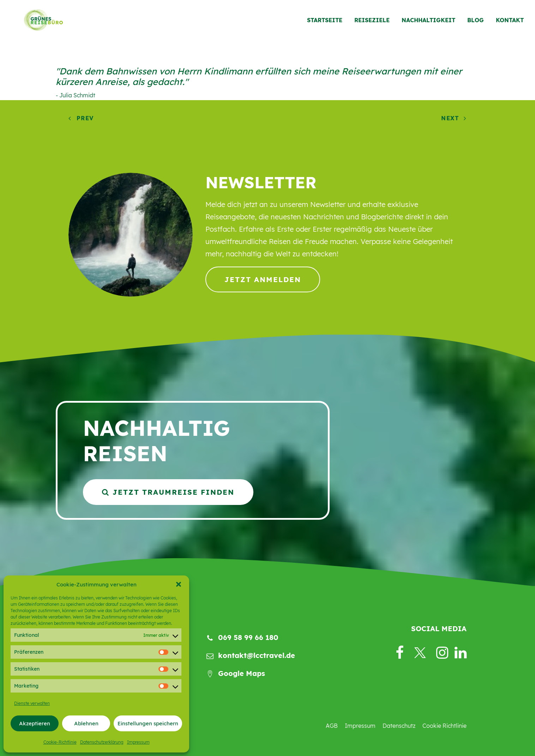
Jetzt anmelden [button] (263, 279)
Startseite (325, 24)
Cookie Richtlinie (444, 726)
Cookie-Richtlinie (60, 742)
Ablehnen (86, 723)
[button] (179, 584)
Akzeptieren (35, 723)
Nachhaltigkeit (428, 24)
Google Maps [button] (242, 673)
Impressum (138, 742)
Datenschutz (399, 726)
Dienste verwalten (32, 703)
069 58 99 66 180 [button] (248, 637)
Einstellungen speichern (148, 723)
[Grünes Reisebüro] (37, 24)
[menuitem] (327, 24)
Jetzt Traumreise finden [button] (168, 492)
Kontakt (510, 24)
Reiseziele (372, 24)
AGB (332, 726)
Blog (476, 24)
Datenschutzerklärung (102, 742)
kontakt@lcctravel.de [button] (257, 655)
